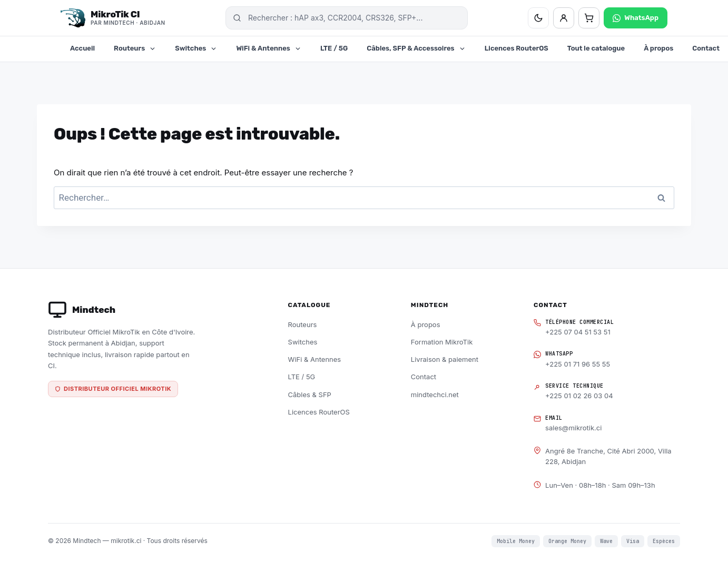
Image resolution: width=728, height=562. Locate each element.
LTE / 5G (334, 48)
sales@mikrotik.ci (573, 428)
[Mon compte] (564, 18)
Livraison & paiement (445, 359)
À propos (658, 48)
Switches (196, 48)
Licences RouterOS (517, 48)
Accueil (82, 48)
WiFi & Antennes (269, 48)
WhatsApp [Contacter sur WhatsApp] (636, 18)
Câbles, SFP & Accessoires (416, 48)
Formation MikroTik (442, 342)
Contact (424, 377)
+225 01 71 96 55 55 (578, 364)
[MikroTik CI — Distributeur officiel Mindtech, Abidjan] (113, 18)
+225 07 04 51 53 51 (578, 332)
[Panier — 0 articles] (589, 18)
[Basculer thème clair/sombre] (538, 18)
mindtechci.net (435, 395)
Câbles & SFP (310, 395)
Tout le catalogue (596, 48)
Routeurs (135, 48)
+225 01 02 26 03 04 (579, 396)
